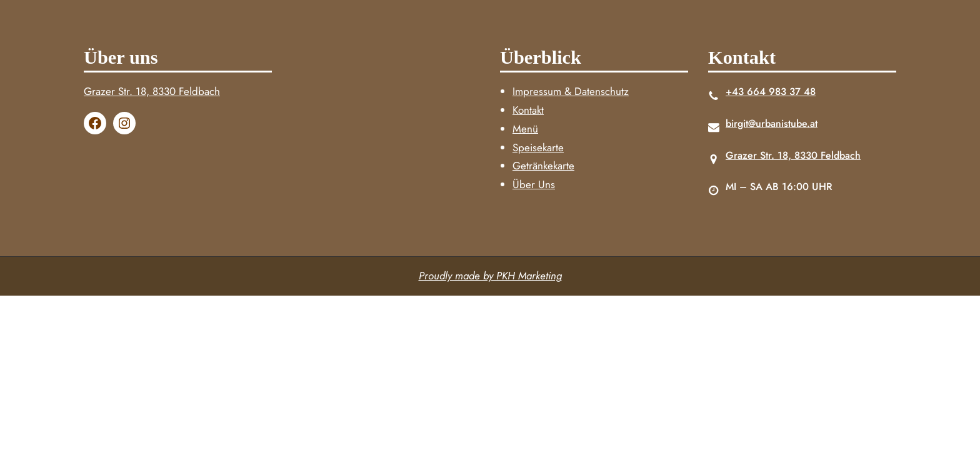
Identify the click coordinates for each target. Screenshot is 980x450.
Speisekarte (538, 147)
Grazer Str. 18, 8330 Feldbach (152, 91)
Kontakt (528, 110)
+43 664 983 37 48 (771, 92)
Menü (525, 129)
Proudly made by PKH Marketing (490, 276)
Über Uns (534, 184)
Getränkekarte (543, 166)
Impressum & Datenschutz (571, 91)
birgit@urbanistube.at (772, 123)
